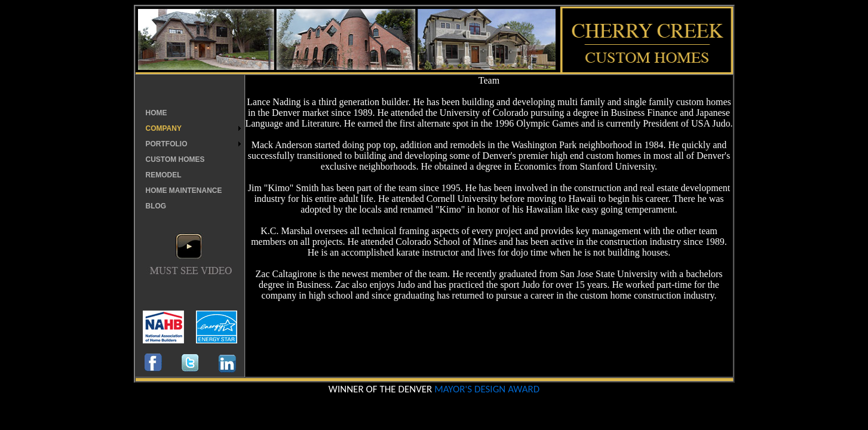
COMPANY (164, 128)
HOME (157, 113)
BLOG (156, 206)
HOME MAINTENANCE (184, 191)
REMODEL (164, 175)
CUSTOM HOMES (175, 159)
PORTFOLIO (167, 144)
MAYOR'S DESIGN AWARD (487, 389)
